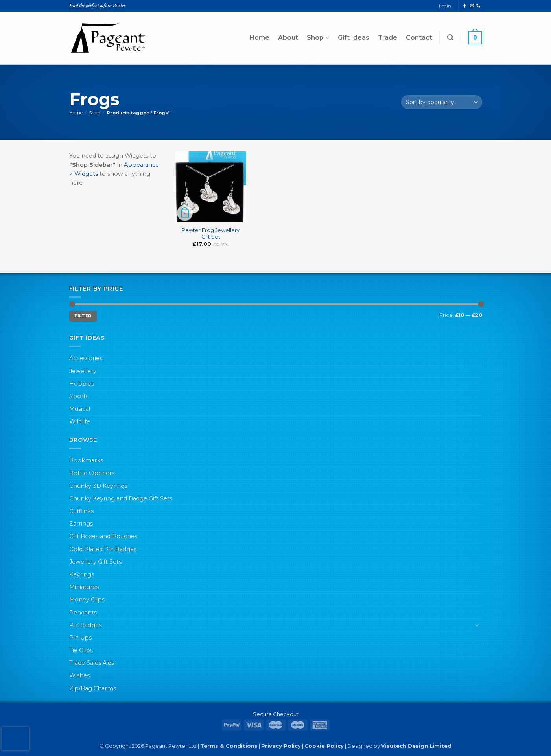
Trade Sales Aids (92, 663)
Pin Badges (85, 625)
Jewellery (83, 371)
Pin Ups (80, 638)
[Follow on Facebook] (465, 6)
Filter (83, 316)
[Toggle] (477, 625)
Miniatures (84, 587)
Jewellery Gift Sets (95, 562)
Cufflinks (81, 511)
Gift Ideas (354, 38)
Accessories (86, 358)
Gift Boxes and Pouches (103, 536)
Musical (80, 409)
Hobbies (82, 384)
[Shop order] (441, 102)
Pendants (83, 613)
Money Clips (87, 600)
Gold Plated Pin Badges (103, 549)
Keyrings (82, 574)
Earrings (81, 524)
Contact (419, 38)
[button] (450, 38)
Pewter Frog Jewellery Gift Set (211, 233)
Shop (318, 38)
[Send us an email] (472, 6)
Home (259, 38)
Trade (388, 38)
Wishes (79, 675)
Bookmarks (86, 460)
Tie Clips (81, 650)
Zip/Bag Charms (93, 688)
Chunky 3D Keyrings (98, 486)
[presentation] (15, 739)
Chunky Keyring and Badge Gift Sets (121, 498)
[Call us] (478, 6)
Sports (79, 396)
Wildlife (80, 421)
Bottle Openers (92, 473)
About (288, 38)
